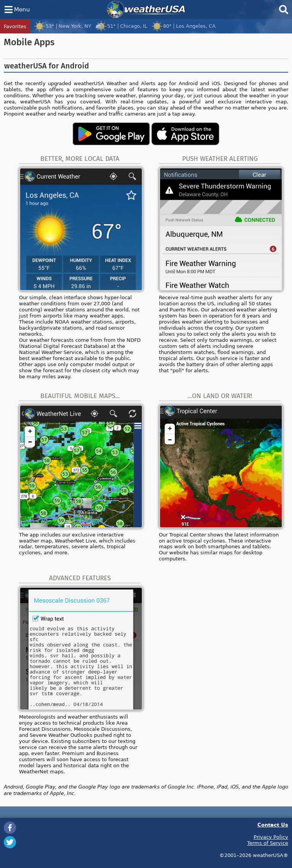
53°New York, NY (62, 26)
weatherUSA (146, 10)
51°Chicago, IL (121, 26)
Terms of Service (268, 843)
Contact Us (273, 824)
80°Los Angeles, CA (183, 26)
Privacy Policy (271, 837)
